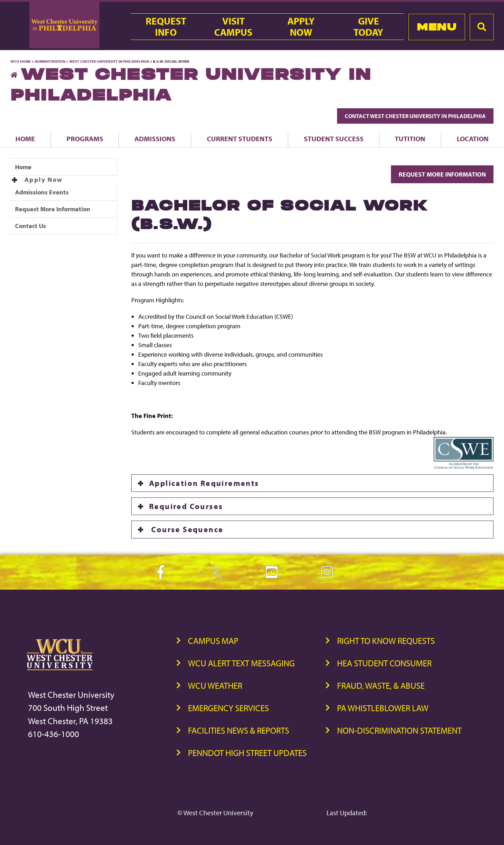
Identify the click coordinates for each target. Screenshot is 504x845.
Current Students (240, 139)
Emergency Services (228, 708)
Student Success (334, 139)
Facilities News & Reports (239, 730)
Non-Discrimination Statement (399, 730)
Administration (50, 61)
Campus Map (213, 641)
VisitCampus (233, 27)
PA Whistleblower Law (383, 708)
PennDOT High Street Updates (247, 753)
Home (25, 139)
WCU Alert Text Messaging (241, 663)
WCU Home (21, 61)
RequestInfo (166, 27)
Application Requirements (204, 483)
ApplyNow (301, 27)
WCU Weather (215, 685)
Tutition (410, 139)
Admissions (155, 139)
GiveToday (368, 27)
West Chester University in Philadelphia (109, 61)
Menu (437, 27)
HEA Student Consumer (384, 663)
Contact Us (30, 226)
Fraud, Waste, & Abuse (381, 685)
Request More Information (53, 209)
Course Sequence (186, 529)
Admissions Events (42, 192)
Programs (85, 139)
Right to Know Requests (386, 641)
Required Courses (186, 506)
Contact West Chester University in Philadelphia (415, 116)
